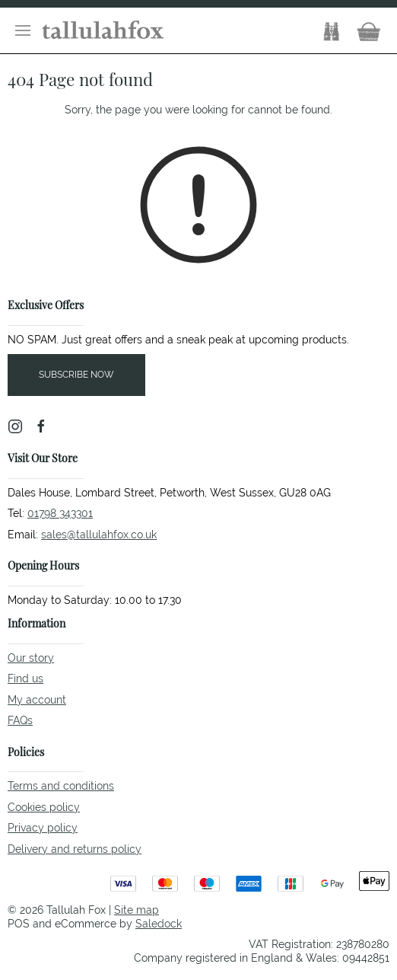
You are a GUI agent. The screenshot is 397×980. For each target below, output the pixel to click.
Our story (31, 658)
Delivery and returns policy (75, 849)
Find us (25, 678)
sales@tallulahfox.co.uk (99, 535)
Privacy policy (43, 828)
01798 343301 (60, 513)
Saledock (159, 924)
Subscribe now (76, 375)
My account (37, 700)
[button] (23, 30)
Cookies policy (44, 807)
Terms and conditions (61, 786)
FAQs (20, 720)
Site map (137, 910)
